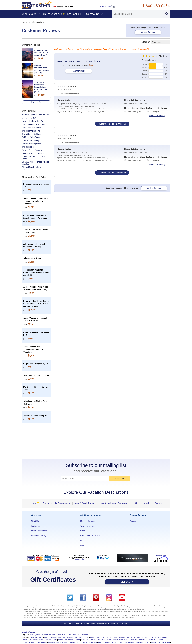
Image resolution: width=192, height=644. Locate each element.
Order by (156, 42)
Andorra (47, 637)
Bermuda (158, 637)
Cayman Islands (112, 640)
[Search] (137, 14)
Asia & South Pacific (85, 503)
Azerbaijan (114, 637)
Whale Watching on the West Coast (34, 158)
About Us (35, 521)
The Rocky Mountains (31, 131)
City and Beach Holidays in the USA (35, 168)
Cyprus (32, 642)
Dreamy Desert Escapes (32, 150)
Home (25, 22)
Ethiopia (120, 642)
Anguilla (54, 637)
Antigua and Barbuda (66, 637)
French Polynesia (164, 642)
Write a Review (148, 32)
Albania (34, 637)
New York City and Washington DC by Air (79, 61)
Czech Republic (41, 642)
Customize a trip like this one (112, 124)
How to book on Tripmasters (92, 536)
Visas (83, 531)
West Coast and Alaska (32, 128)
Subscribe (120, 478)
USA (154, 103)
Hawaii (146, 503)
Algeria (40, 637)
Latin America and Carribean (78, 635)
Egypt (100, 642)
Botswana (48, 640)
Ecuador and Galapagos (88, 642)
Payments (134, 521)
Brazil (55, 640)
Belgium (145, 637)
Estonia (114, 642)
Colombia (133, 640)
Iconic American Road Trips (33, 124)
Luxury (34, 503)
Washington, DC (144, 103)
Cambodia (85, 640)
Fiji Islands (140, 642)
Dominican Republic (71, 642)
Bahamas (122, 637)
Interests (84, 545)
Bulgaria (77, 640)
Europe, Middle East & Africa (56, 503)
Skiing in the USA (29, 118)
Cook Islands (143, 640)
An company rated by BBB (62, 7)
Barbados (137, 637)
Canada (158, 503)
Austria (106, 637)
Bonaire (25, 640)
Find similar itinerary (157, 116)
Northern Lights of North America (36, 115)
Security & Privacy (39, 536)
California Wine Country (32, 137)
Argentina (78, 637)
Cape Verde (101, 640)
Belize (151, 637)
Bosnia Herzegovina (36, 640)
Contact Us (36, 526)
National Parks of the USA (33, 121)
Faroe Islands (130, 642)
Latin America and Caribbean (114, 503)
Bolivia (165, 637)
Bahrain (129, 637)
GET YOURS (127, 582)
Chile (121, 640)
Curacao (25, 642)
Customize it (79, 71)
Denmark (52, 642)
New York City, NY (131, 103)
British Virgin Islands (66, 640)
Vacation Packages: (29, 632)
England (107, 642)
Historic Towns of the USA (33, 153)
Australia (99, 637)
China (126, 640)
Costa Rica (152, 640)
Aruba (92, 637)
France (154, 642)
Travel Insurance (87, 526)
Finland (147, 642)
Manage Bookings (88, 521)
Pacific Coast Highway (31, 144)
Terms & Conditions (39, 531)
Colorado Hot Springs (31, 140)
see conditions (79, 560)
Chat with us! (108, 6)
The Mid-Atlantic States (32, 134)
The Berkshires (28, 147)
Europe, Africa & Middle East (40, 635)
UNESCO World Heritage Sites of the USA (35, 163)
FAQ (82, 540)
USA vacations (38, 22)
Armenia (86, 637)
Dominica (59, 642)
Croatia (160, 640)
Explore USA (36, 102)
